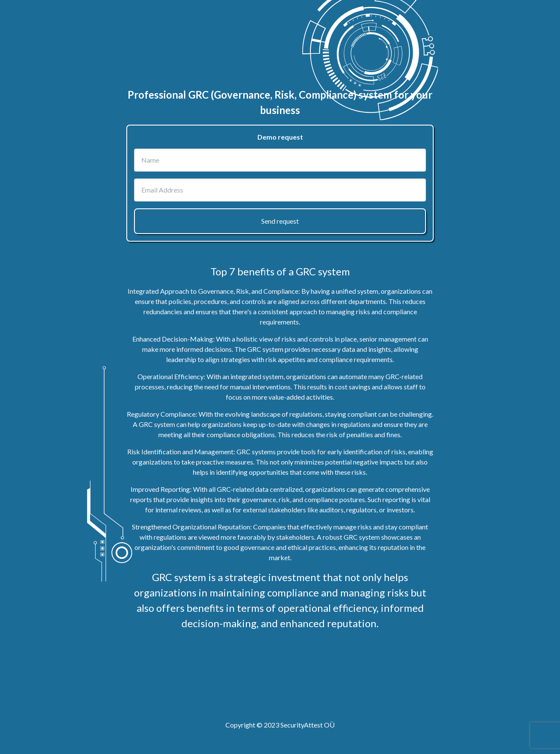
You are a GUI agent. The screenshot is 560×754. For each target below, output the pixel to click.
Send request (280, 221)
